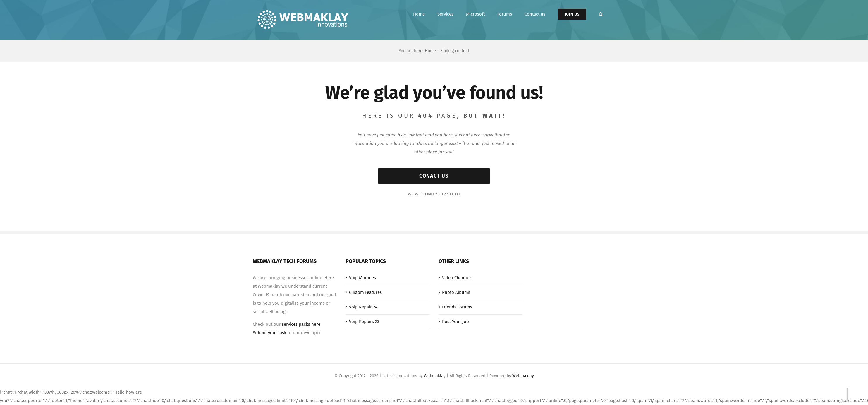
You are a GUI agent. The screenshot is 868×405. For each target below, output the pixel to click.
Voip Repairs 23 (364, 322)
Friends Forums (457, 307)
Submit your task (270, 333)
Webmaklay (435, 376)
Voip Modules (362, 278)
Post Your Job (456, 322)
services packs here (301, 324)
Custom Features (365, 292)
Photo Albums (456, 292)
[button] (601, 14)
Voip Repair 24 (363, 307)
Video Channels (457, 278)
